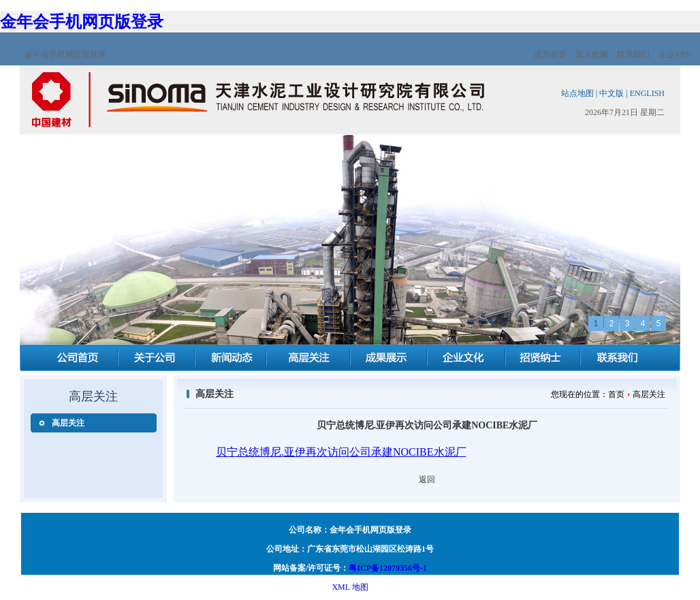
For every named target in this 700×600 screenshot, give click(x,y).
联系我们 (633, 54)
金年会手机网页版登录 (82, 22)
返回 (427, 479)
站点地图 (577, 93)
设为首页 (550, 54)
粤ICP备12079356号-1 (388, 568)
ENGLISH (647, 93)
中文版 (611, 93)
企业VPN (675, 54)
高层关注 (68, 423)
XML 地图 (350, 587)
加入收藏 (592, 54)
